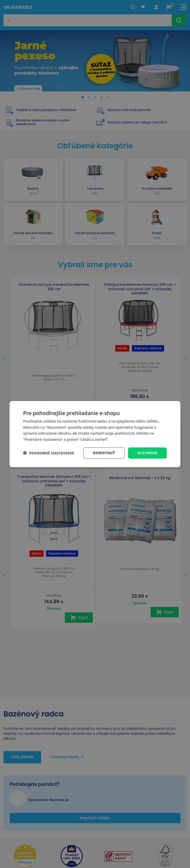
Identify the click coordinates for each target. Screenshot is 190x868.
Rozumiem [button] (147, 453)
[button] (48, 453)
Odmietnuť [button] (104, 453)
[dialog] (95, 434)
